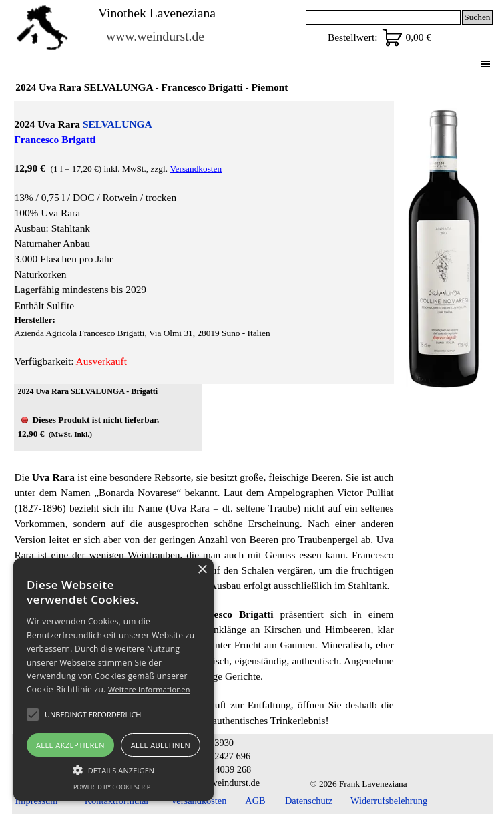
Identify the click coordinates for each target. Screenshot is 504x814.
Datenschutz (309, 801)
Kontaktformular (117, 801)
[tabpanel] (204, 242)
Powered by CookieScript (113, 787)
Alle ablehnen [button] (161, 745)
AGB (255, 801)
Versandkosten (196, 169)
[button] (113, 769)
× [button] (202, 570)
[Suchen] (384, 17)
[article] (107, 417)
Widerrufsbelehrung (389, 801)
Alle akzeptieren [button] (70, 745)
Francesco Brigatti (55, 139)
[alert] (113, 679)
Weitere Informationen (149, 689)
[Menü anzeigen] (486, 64)
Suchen (477, 17)
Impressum (37, 801)
